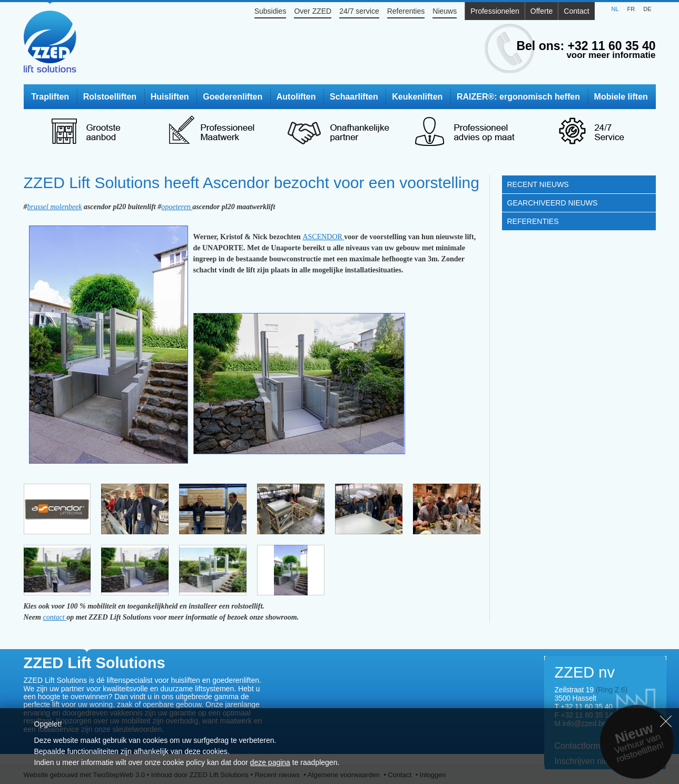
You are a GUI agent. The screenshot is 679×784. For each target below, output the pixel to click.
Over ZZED (313, 11)
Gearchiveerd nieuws (553, 203)
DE (647, 9)
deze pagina (270, 762)
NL (615, 9)
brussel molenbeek (55, 207)
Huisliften (170, 97)
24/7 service (359, 11)
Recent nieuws (538, 184)
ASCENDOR (323, 237)
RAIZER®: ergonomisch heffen (518, 97)
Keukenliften (417, 97)
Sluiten (666, 721)
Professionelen (495, 11)
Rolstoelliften (110, 97)
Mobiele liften (621, 97)
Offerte (542, 11)
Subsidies (270, 11)
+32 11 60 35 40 (612, 46)
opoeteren (177, 207)
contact (55, 617)
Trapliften (50, 97)
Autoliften (296, 97)
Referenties (406, 11)
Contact (576, 11)
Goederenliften (233, 97)
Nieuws (445, 11)
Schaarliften (354, 97)
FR (631, 9)
